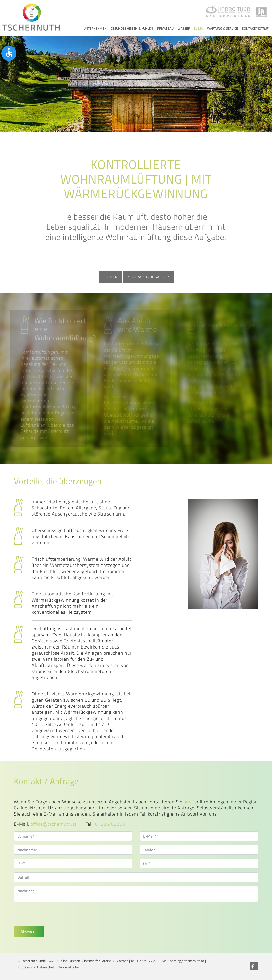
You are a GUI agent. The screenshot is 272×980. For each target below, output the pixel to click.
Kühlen (111, 277)
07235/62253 (110, 824)
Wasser (184, 28)
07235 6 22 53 (148, 961)
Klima (199, 28)
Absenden (29, 932)
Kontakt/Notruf (255, 28)
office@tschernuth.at (54, 824)
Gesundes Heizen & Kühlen (132, 28)
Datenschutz (46, 967)
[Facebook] (254, 966)
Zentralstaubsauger (148, 277)
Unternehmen (95, 28)
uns (188, 802)
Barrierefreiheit (69, 967)
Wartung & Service (223, 28)
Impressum (26, 967)
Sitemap (122, 961)
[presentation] (53, 916)
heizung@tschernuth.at (187, 961)
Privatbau (165, 28)
